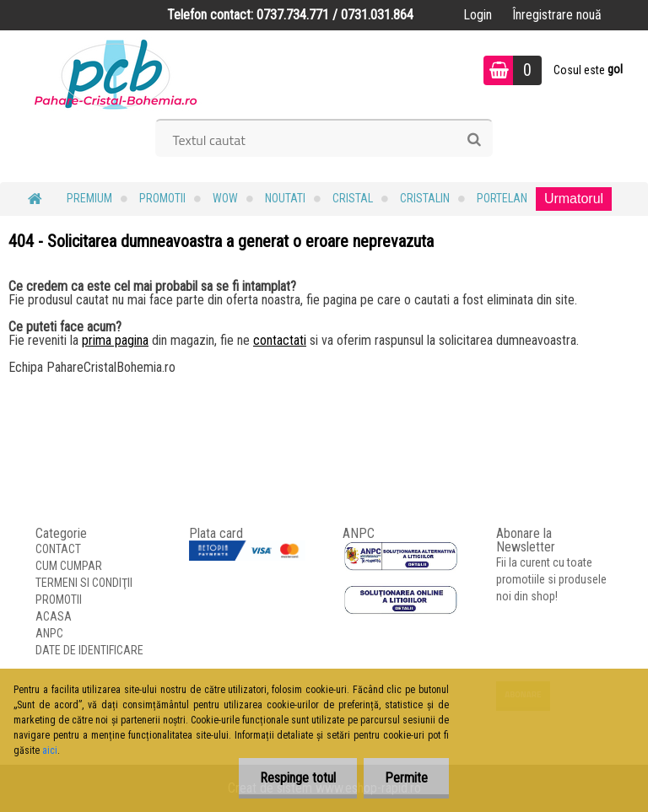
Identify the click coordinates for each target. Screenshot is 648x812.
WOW (225, 198)
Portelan (502, 198)
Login (478, 15)
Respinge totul (298, 778)
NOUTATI (285, 198)
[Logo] (116, 73)
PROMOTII (162, 198)
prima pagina (115, 340)
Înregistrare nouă (557, 15)
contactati (280, 340)
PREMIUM (89, 198)
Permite (406, 778)
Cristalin (425, 198)
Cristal (353, 198)
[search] (474, 140)
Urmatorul (574, 199)
